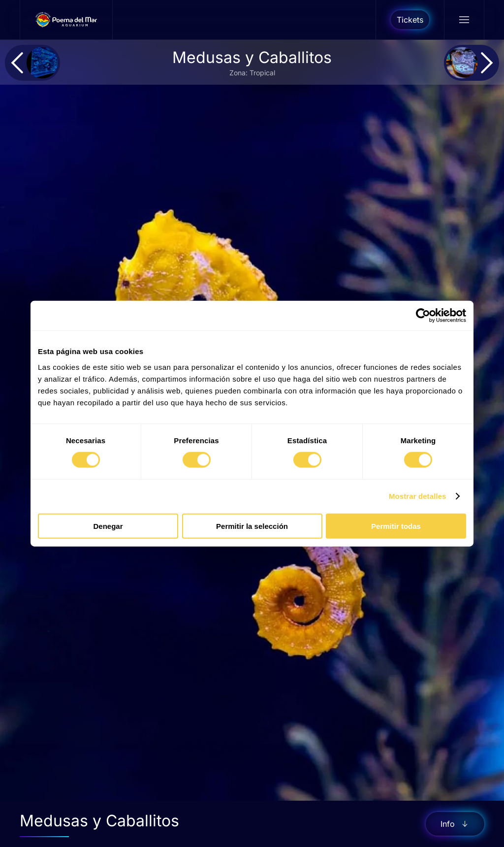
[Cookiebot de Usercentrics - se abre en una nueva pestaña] (423, 316)
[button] (464, 20)
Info (455, 824)
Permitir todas (396, 526)
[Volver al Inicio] (66, 20)
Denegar (108, 526)
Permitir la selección (252, 526)
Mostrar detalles (418, 496)
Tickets (410, 20)
